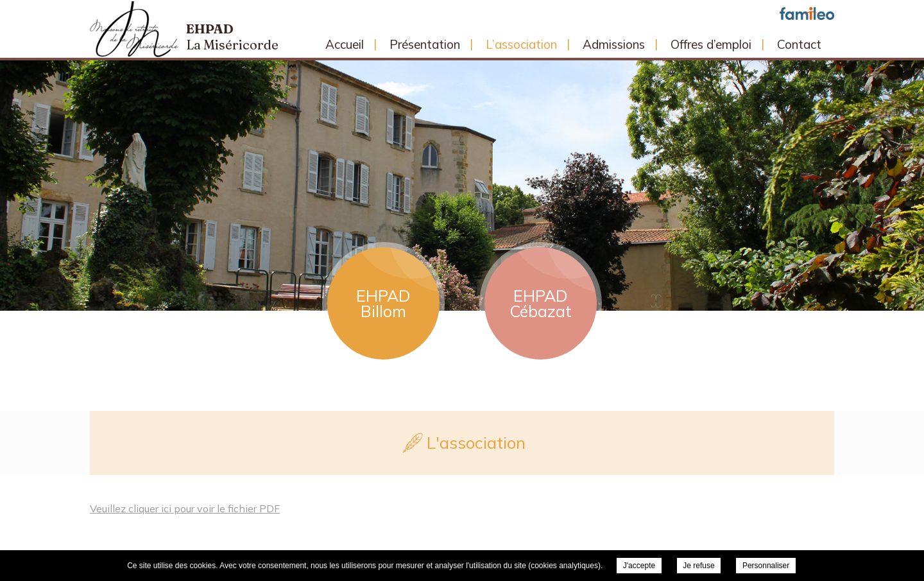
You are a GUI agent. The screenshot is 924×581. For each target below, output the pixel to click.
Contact (799, 44)
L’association (521, 44)
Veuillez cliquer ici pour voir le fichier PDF (185, 508)
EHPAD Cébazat (541, 303)
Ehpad (232, 37)
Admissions (614, 44)
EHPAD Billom (383, 303)
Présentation (425, 44)
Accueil (345, 44)
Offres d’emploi (711, 44)
